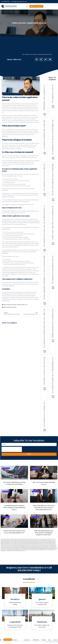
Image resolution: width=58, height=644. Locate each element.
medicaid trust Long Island (10, 540)
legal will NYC (13, 539)
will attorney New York (29, 545)
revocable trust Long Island (35, 544)
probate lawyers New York (10, 543)
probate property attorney (15, 544)
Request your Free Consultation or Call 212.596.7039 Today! (29, 569)
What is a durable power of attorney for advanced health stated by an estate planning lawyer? (44, 328)
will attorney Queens (39, 545)
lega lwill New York (8, 539)
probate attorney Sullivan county (16, 542)
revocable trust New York (48, 544)
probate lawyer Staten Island (23, 543)
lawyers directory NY (42, 544)
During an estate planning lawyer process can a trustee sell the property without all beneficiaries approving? (44, 278)
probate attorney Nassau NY (26, 541)
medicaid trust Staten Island (35, 540)
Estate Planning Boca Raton (20, 547)
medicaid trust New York (17, 540)
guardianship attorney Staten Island (20, 550)
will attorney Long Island (22, 545)
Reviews (42, 640)
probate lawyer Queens (4, 543)
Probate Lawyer (21, 305)
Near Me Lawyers (23, 551)
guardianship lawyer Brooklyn (28, 550)
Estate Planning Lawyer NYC (52, 550)
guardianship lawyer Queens (4, 551)
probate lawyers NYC (17, 543)
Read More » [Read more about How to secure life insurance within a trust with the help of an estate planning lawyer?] (53, 397)
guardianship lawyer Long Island (36, 550)
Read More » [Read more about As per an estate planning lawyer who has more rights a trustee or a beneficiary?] (53, 244)
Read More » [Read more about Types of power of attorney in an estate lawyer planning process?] (45, 389)
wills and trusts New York (47, 546)
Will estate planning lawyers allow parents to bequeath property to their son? (53, 180)
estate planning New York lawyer (19, 549)
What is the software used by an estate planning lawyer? (44, 414)
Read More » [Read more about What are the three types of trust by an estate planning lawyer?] (45, 195)
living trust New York (38, 539)
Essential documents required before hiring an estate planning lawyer (44, 135)
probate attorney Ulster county (24, 542)
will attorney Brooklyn (17, 545)
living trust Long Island (33, 539)
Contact (55, 640)
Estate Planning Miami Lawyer (38, 547)
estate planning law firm (11, 7)
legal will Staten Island (22, 539)
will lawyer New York (6, 546)
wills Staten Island (52, 547)
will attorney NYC (34, 545)
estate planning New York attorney (48, 548)
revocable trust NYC (54, 544)
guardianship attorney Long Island (44, 549)
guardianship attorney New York (53, 549)
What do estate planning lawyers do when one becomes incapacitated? (53, 323)
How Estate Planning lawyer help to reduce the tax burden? (44, 98)
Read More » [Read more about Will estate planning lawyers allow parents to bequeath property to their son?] (53, 200)
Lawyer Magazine (32, 547)
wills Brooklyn (14, 547)
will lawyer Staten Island (22, 546)
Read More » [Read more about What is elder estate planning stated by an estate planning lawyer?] (53, 288)
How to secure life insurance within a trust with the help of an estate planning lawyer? (53, 375)
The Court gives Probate (8, 211)
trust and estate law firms (17, 548)
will (26, 305)
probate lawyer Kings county (39, 542)
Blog (49, 640)
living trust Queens (47, 539)
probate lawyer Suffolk (30, 543)
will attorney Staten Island (45, 545)
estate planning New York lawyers (28, 549)
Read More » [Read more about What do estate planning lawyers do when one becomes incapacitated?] (53, 341)
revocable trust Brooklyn (29, 544)
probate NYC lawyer (3, 544)
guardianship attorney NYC (4, 550)
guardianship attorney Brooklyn (36, 549)
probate (14, 305)
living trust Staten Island (53, 539)
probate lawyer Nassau (53, 542)
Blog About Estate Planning (31, 54)
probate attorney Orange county (34, 541)
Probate (26, 115)
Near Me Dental (19, 551)
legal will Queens (17, 539)
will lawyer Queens (16, 546)
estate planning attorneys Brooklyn (25, 548)
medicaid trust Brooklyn (4, 540)
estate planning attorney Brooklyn (10, 549)
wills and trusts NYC (52, 546)
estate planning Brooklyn (41, 548)
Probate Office (19, 245)
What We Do (34, 640)
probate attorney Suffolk (9, 542)
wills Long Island (44, 547)
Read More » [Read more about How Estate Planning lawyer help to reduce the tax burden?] (45, 115)
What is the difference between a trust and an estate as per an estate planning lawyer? (53, 137)
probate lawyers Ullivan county (37, 543)
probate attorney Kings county (19, 541)
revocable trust (9, 545)
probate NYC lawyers (9, 544)
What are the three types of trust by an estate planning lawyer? (44, 177)
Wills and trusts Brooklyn (33, 546)
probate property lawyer (22, 544)
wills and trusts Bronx (27, 546)
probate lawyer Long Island (46, 542)
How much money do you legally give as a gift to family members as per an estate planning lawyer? (44, 226)
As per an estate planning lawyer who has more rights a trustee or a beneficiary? (53, 223)
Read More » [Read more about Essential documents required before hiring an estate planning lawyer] (45, 154)
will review (15, 282)
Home (23, 54)
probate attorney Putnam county (43, 541)
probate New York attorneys (45, 543)
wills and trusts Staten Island (9, 547)
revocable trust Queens (4, 545)
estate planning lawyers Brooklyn (33, 548)
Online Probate (7, 305)
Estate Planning (7, 307)
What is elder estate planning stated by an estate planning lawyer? (53, 270)
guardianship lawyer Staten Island (12, 551)
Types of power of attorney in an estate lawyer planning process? (44, 371)
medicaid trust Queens (28, 540)
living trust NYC (43, 539)
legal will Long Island (3, 539)
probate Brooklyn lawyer (32, 542)
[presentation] (12, 449)
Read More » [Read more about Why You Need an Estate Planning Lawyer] (53, 107)
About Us (25, 640)
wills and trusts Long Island (40, 546)
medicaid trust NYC (23, 540)
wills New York (48, 547)
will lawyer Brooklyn (51, 545)
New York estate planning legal (43, 540)
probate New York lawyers (10, 548)
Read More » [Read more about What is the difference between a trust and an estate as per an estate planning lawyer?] (53, 159)
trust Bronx (12, 545)
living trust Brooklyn (27, 539)
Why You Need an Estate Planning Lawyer (53, 94)
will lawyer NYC (11, 546)
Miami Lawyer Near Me (26, 547)
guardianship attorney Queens (12, 550)
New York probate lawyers (50, 540)
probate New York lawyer (52, 543)
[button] (27, 6)
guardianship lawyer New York (45, 550)
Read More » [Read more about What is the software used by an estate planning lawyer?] (45, 431)
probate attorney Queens (51, 541)
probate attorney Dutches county (10, 541)
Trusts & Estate (11, 6)
